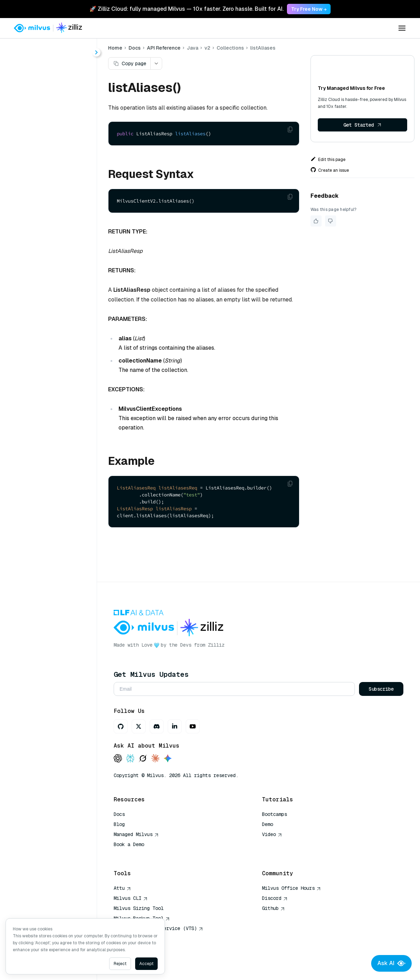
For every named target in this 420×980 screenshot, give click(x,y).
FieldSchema (53, 175)
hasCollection (54, 300)
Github (274, 908)
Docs (136, 48)
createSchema (55, 225)
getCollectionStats (60, 288)
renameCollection (59, 325)
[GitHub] (122, 726)
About (30, 75)
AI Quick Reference (140, 854)
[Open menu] (402, 28)
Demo (268, 824)
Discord (275, 898)
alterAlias (49, 188)
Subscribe (381, 689)
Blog (120, 824)
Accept (146, 964)
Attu (123, 888)
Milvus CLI (132, 898)
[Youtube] (194, 726)
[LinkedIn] (176, 726)
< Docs (25, 49)
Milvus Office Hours (292, 888)
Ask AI (391, 963)
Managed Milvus (137, 834)
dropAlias (48, 263)
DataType (49, 163)
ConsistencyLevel (59, 150)
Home (116, 48)
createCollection (58, 213)
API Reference (165, 48)
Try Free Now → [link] (309, 9)
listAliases (49, 313)
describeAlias (54, 238)
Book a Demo (130, 844)
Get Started (362, 125)
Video (273, 834)
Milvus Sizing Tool (140, 908)
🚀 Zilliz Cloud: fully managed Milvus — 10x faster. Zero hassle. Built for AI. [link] (186, 9)
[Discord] (158, 726)
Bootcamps (275, 814)
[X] (140, 726)
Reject (120, 964)
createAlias (51, 200)
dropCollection (55, 275)
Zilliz (217, 645)
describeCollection (60, 250)
